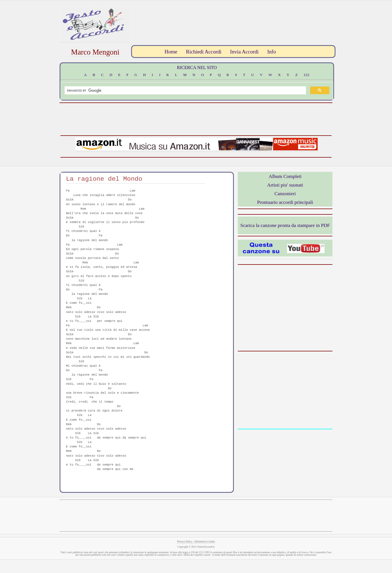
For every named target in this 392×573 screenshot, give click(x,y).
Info (272, 52)
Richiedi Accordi (204, 52)
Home (171, 52)
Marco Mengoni (95, 52)
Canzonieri (285, 194)
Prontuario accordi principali (285, 202)
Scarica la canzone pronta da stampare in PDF (285, 225)
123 (306, 75)
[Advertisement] (232, 19)
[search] (185, 90)
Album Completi (285, 176)
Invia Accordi (244, 52)
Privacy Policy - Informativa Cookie (196, 542)
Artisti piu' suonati (285, 185)
